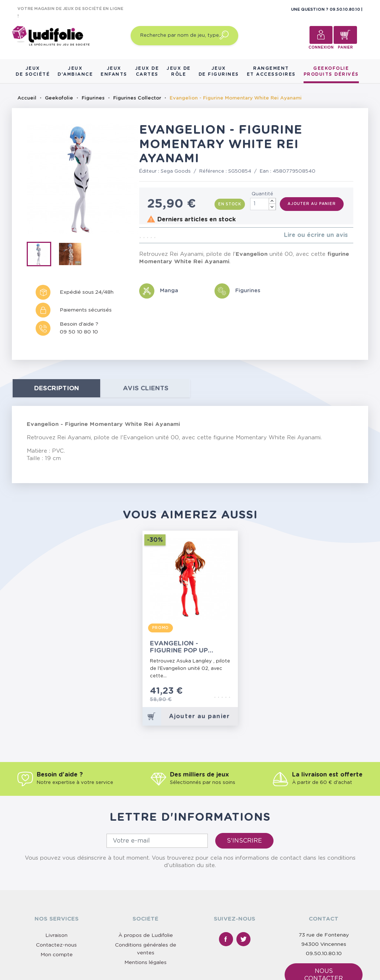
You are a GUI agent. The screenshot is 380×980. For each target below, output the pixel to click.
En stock (230, 204)
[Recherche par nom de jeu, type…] (184, 36)
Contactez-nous (56, 945)
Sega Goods (176, 171)
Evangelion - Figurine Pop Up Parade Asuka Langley (179, 647)
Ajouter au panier (312, 204)
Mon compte (57, 955)
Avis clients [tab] (146, 388)
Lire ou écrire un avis (316, 235)
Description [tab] (57, 388)
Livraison (56, 935)
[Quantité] (263, 204)
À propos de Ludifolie (146, 935)
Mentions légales (145, 963)
